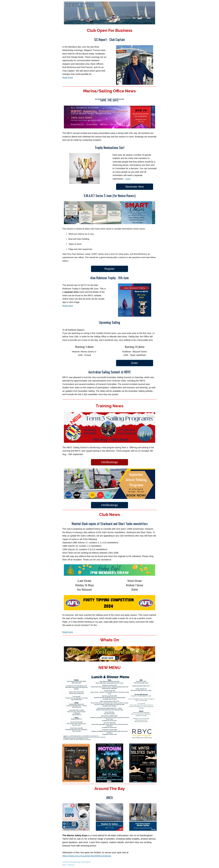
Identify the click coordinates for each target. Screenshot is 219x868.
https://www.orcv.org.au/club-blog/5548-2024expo (87, 856)
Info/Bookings (109, 462)
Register (109, 269)
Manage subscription (83, 862)
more (128, 179)
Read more (68, 77)
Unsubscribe (67, 862)
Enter (135, 363)
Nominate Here (135, 187)
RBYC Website (69, 865)
